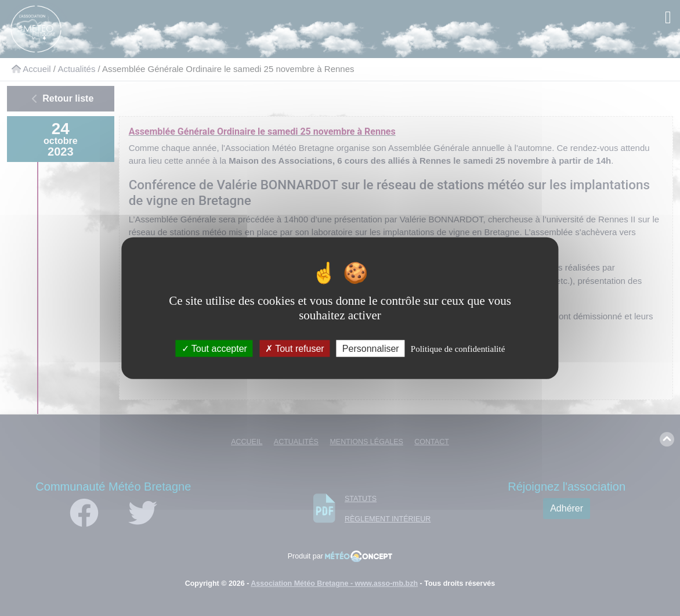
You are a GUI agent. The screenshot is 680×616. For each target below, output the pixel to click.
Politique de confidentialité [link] (458, 349)
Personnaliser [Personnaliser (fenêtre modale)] (371, 349)
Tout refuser (295, 349)
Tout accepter (214, 349)
